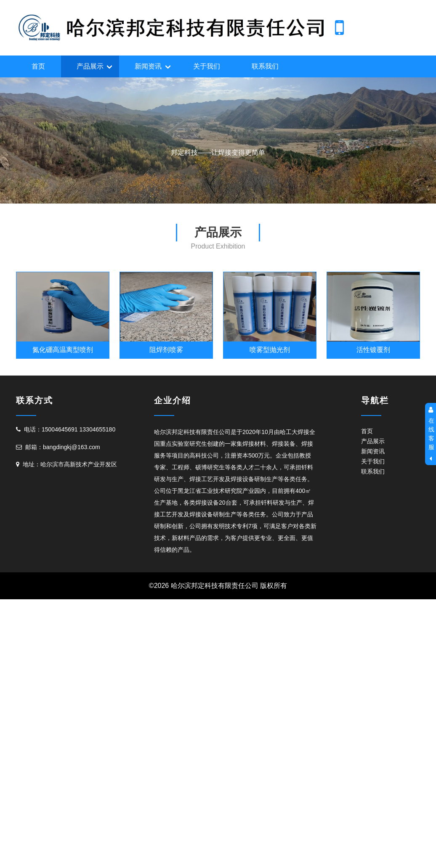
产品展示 (90, 66)
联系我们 (265, 66)
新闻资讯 (148, 66)
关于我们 (207, 66)
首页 (38, 66)
